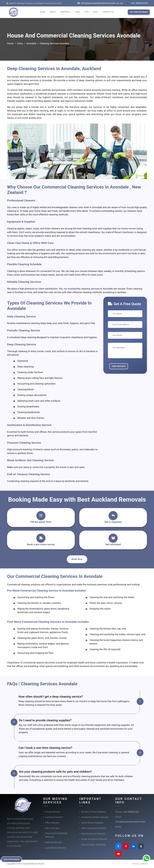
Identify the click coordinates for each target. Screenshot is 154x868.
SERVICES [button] (65, 12)
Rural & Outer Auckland (93, 845)
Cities (20, 43)
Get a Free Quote (12, 859)
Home (10, 43)
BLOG (96, 12)
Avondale (31, 43)
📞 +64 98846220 (137, 3)
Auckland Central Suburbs (95, 817)
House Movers (53, 812)
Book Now (77, 559)
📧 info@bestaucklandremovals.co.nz (100, 3)
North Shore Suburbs (92, 823)
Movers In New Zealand (94, 812)
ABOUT (53, 12)
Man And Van (52, 828)
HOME (43, 12)
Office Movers (52, 823)
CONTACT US (108, 12)
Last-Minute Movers (56, 848)
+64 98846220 (131, 812)
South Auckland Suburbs (94, 839)
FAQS (78, 12)
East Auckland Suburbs (93, 834)
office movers (19, 250)
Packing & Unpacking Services (56, 835)
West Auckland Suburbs (94, 828)
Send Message (119, 366)
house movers (129, 229)
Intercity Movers (54, 842)
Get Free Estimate (139, 12)
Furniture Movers (54, 817)
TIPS (87, 12)
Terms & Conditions (140, 864)
